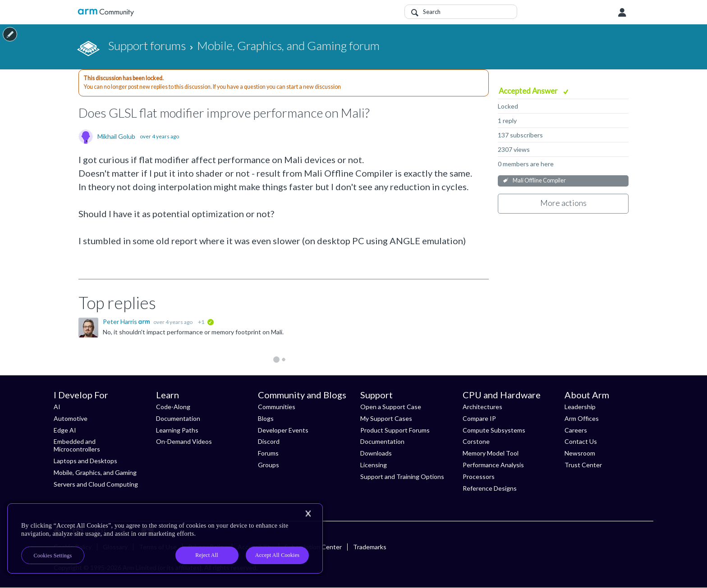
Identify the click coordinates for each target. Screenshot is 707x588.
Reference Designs (490, 488)
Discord (269, 441)
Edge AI (65, 430)
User (622, 13)
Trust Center (583, 465)
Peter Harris (121, 321)
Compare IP (479, 418)
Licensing (374, 465)
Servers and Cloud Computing (96, 484)
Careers (576, 430)
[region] (165, 538)
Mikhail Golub (116, 137)
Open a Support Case (391, 407)
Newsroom (580, 453)
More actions (563, 203)
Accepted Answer (529, 91)
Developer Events (283, 430)
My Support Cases (386, 418)
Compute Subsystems (494, 430)
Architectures (482, 407)
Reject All (207, 555)
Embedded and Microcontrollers (77, 445)
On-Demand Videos (184, 441)
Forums (268, 453)
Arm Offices (582, 418)
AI (57, 407)
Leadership (580, 407)
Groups (269, 465)
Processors (479, 476)
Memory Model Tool (491, 453)
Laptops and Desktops (85, 461)
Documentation (178, 418)
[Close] (308, 514)
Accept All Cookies (277, 555)
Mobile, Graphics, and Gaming (95, 472)
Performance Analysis (493, 465)
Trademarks (370, 547)
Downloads (376, 453)
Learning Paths (177, 430)
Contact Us (581, 441)
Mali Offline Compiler (539, 180)
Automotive (71, 418)
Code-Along (173, 407)
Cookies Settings (53, 556)
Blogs (266, 418)
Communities (277, 407)
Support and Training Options (402, 476)
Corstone (476, 441)
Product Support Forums (395, 430)
